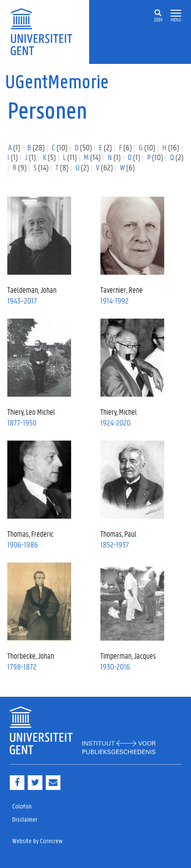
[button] (176, 13)
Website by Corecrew (38, 841)
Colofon (22, 807)
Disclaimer (25, 820)
